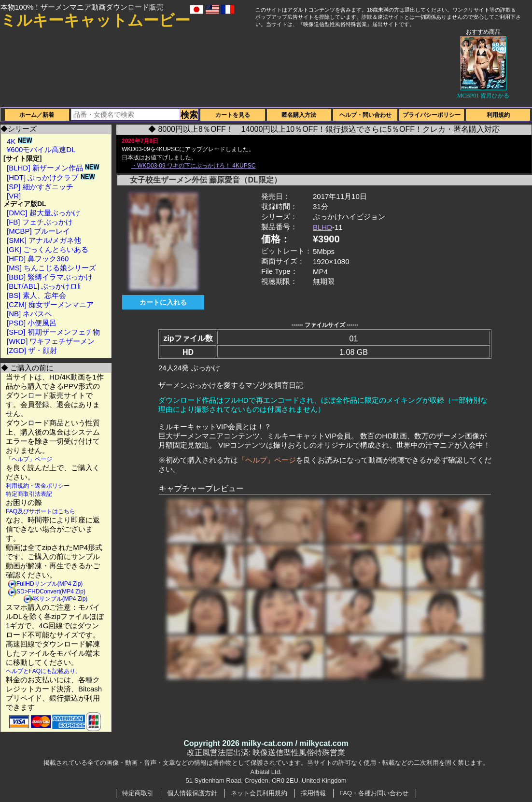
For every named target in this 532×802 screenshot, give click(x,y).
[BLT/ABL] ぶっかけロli (44, 286)
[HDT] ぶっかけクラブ (51, 177)
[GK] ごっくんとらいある (48, 249)
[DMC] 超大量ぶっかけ (43, 213)
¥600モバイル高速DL (41, 149)
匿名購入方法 (299, 115)
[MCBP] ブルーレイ (38, 231)
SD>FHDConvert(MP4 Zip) (51, 591)
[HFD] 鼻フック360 (38, 259)
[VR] (14, 196)
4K (20, 141)
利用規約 (498, 115)
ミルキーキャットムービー (95, 20)
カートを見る (233, 115)
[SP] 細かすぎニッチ (40, 187)
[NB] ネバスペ (29, 314)
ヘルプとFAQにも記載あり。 (43, 671)
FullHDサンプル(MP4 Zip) (49, 584)
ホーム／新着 (37, 115)
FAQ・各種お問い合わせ (374, 793)
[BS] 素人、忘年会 (36, 295)
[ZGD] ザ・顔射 (32, 350)
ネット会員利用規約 (259, 793)
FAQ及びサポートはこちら (41, 511)
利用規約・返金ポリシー (38, 486)
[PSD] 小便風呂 (32, 323)
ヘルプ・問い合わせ (365, 115)
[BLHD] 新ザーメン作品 (53, 168)
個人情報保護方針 (192, 793)
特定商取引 (138, 793)
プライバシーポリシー (432, 115)
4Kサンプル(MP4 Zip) (60, 599)
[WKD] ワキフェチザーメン (51, 341)
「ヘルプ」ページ (29, 459)
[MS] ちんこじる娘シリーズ (51, 268)
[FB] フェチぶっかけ (40, 222)
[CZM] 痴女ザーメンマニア (50, 304)
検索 (189, 115)
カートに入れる (163, 302)
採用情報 (313, 793)
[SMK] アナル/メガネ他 (44, 240)
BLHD (322, 227)
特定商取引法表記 (29, 494)
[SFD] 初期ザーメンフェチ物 (53, 332)
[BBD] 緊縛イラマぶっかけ (50, 277)
